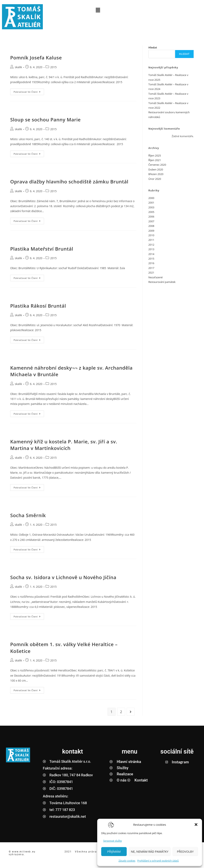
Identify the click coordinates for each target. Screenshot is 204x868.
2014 (151, 254)
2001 (151, 203)
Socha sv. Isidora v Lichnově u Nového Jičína (63, 577)
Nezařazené (156, 277)
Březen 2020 (156, 174)
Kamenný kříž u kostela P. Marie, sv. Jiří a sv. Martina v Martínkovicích (64, 445)
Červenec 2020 (157, 165)
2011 (151, 240)
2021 (151, 273)
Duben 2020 (156, 169)
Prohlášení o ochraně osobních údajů (158, 861)
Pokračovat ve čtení (29, 91)
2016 (151, 263)
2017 (151, 268)
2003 (151, 207)
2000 (151, 198)
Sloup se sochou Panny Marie (45, 120)
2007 (151, 221)
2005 (151, 212)
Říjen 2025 (155, 155)
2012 (151, 245)
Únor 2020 (155, 179)
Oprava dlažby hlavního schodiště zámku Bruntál (69, 182)
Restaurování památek (162, 282)
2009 (151, 231)
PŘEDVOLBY (185, 851)
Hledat (153, 47)
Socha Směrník (28, 515)
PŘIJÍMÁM (114, 851)
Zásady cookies (127, 861)
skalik (18, 67)
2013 (151, 249)
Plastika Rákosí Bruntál (38, 306)
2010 (151, 235)
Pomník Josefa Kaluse (36, 58)
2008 (151, 226)
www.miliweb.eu (24, 852)
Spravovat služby (113, 841)
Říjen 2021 (155, 160)
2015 (53, 67)
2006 (151, 217)
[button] (196, 825)
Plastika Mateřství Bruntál (42, 249)
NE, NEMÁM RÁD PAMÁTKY (150, 851)
